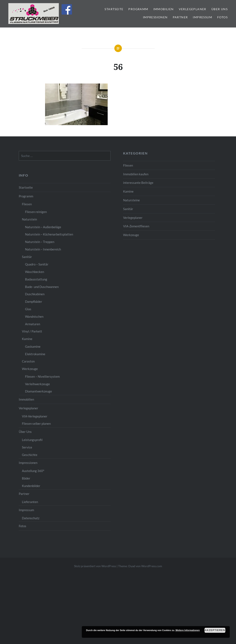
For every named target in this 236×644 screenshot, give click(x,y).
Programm (138, 9)
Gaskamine (33, 346)
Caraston (28, 361)
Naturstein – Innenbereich (43, 249)
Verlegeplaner (193, 9)
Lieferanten (30, 502)
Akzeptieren (215, 630)
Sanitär (128, 209)
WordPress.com (152, 566)
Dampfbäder (34, 301)
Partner (180, 17)
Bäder (26, 478)
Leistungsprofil (32, 440)
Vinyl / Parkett (32, 331)
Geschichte (30, 455)
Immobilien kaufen (136, 174)
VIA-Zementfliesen (136, 226)
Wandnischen (34, 316)
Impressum (203, 17)
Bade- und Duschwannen (42, 287)
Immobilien (164, 9)
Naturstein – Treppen (40, 242)
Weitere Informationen (188, 630)
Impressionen (155, 17)
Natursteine (131, 200)
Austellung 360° (33, 471)
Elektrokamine (35, 354)
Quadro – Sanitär (37, 264)
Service (27, 447)
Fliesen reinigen (36, 212)
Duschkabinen (35, 294)
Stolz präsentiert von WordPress (95, 566)
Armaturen (33, 324)
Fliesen (128, 165)
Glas (28, 309)
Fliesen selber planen (36, 424)
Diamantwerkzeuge (38, 391)
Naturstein (29, 219)
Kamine (128, 191)
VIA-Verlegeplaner (35, 416)
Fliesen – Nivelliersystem (42, 376)
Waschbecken (35, 272)
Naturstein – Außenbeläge (43, 227)
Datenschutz (31, 518)
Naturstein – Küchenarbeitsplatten (49, 234)
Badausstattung (36, 279)
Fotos (222, 17)
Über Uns (220, 9)
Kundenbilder (31, 486)
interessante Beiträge (138, 183)
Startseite (114, 9)
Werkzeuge (131, 235)
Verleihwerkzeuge (37, 384)
